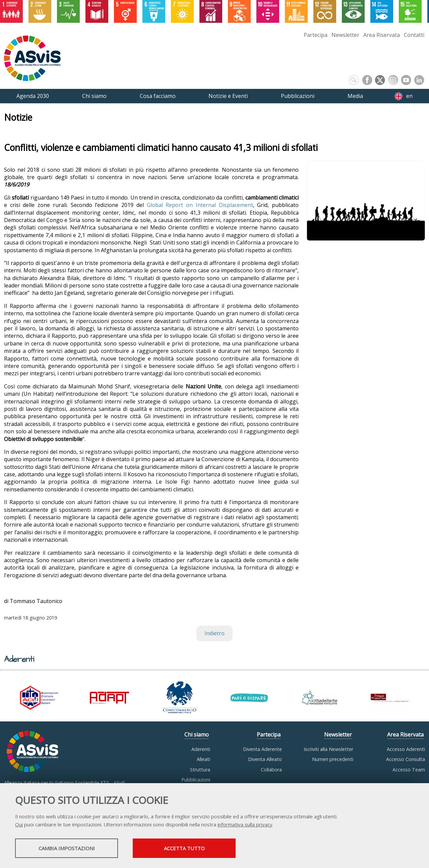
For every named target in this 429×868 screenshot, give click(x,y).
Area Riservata (382, 35)
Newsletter (345, 35)
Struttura (200, 770)
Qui (19, 824)
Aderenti (201, 749)
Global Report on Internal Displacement (200, 205)
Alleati (203, 759)
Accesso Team (409, 770)
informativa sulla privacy (245, 824)
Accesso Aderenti (406, 749)
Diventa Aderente (262, 749)
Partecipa (316, 35)
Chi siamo (197, 735)
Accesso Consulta (406, 759)
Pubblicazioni (196, 780)
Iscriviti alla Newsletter (328, 749)
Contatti (414, 35)
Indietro (214, 633)
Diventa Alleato (265, 759)
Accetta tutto (189, 848)
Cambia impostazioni (68, 848)
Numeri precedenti (333, 759)
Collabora (271, 770)
